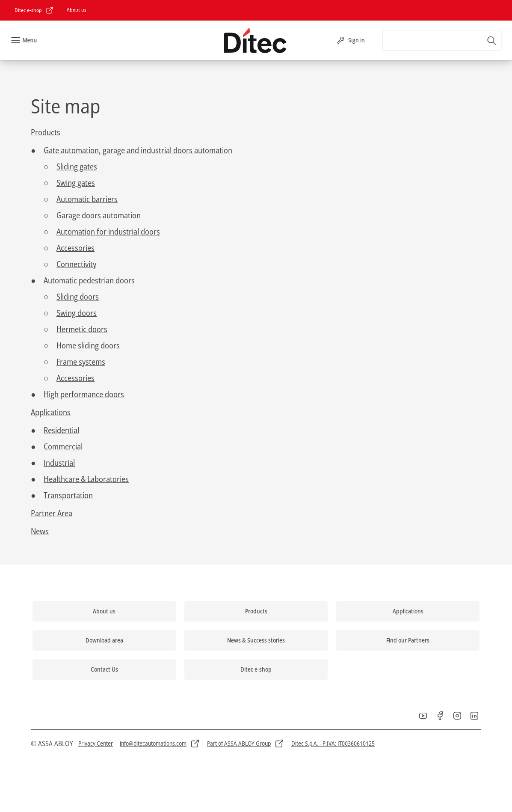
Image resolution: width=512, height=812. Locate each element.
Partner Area (52, 513)
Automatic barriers (87, 199)
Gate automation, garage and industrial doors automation (138, 150)
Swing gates (76, 183)
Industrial (59, 463)
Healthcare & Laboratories (86, 479)
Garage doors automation (99, 215)
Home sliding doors (88, 345)
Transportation (68, 495)
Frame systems (81, 362)
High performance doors (84, 394)
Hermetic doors (82, 329)
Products (46, 132)
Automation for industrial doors (108, 232)
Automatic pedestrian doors (89, 280)
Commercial (63, 446)
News (40, 531)
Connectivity (76, 264)
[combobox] (442, 40)
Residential (61, 430)
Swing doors (77, 313)
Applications (51, 412)
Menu (30, 40)
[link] (34, 10)
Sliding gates (77, 167)
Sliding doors (78, 297)
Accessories (75, 248)
